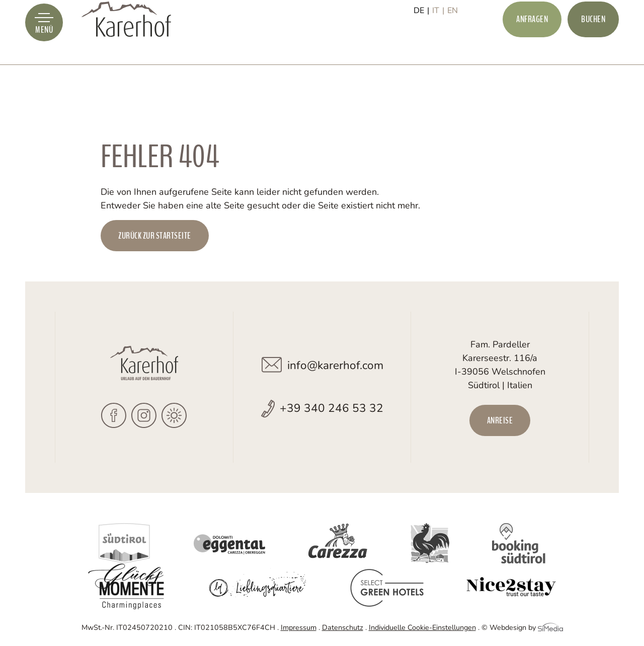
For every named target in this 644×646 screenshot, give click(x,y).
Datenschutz (343, 627)
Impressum (299, 627)
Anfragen (532, 43)
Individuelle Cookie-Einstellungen (422, 627)
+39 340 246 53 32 (332, 408)
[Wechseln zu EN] (453, 44)
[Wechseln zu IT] (438, 44)
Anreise (500, 420)
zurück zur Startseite (155, 236)
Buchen (593, 43)
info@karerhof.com (335, 365)
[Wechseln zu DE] (421, 44)
